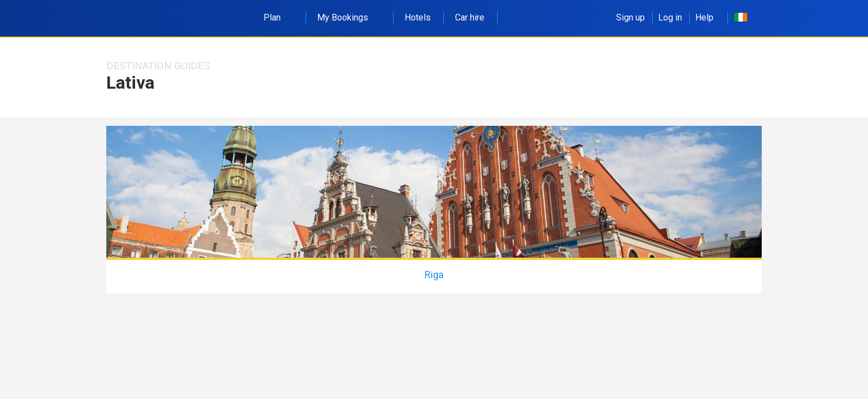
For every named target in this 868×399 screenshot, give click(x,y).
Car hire (470, 17)
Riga (434, 275)
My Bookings (349, 17)
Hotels (418, 17)
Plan (278, 17)
